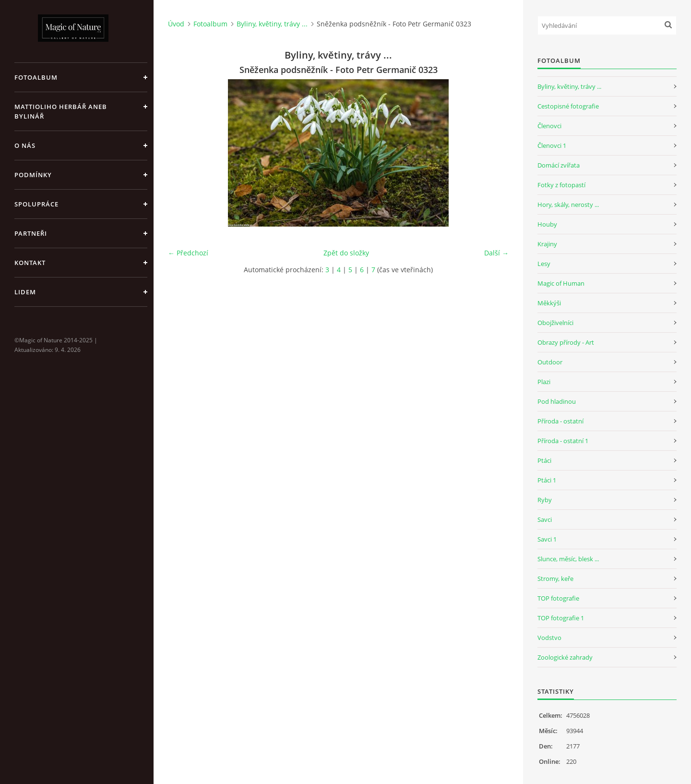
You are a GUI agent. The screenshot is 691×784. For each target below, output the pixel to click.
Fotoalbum (36, 77)
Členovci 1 (552, 145)
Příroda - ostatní (560, 421)
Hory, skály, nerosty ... (568, 205)
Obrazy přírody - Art (566, 342)
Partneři (31, 233)
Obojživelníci (555, 323)
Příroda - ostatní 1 (563, 441)
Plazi (544, 382)
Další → (496, 253)
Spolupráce (36, 204)
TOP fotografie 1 (561, 618)
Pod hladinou (557, 401)
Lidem (25, 292)
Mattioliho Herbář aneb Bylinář (61, 111)
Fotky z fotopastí (561, 185)
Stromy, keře (555, 579)
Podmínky (33, 175)
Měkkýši (549, 303)
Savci (545, 519)
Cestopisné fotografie (568, 106)
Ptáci (544, 460)
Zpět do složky (346, 253)
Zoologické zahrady (565, 657)
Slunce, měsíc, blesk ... (568, 559)
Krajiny (547, 244)
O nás (25, 145)
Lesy (544, 264)
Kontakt (30, 263)
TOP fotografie (558, 598)
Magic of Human (561, 283)
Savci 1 (547, 539)
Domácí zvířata (559, 165)
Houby (547, 224)
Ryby (545, 500)
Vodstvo (549, 638)
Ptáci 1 (547, 480)
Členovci (549, 126)
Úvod (176, 24)
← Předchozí (188, 253)
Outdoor (550, 362)
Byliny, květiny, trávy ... (272, 24)
